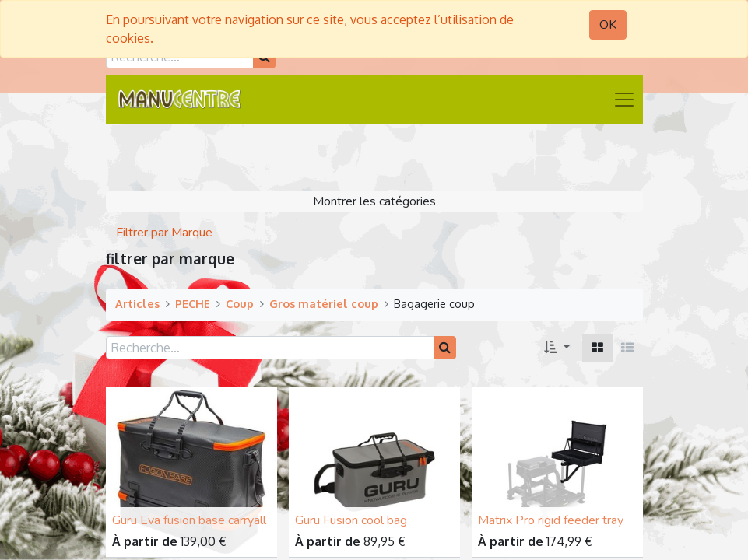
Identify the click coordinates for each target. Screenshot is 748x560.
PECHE (193, 303)
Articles (137, 303)
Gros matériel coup (324, 303)
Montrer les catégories (374, 201)
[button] (557, 348)
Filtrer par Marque (164, 233)
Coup (240, 303)
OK (608, 25)
